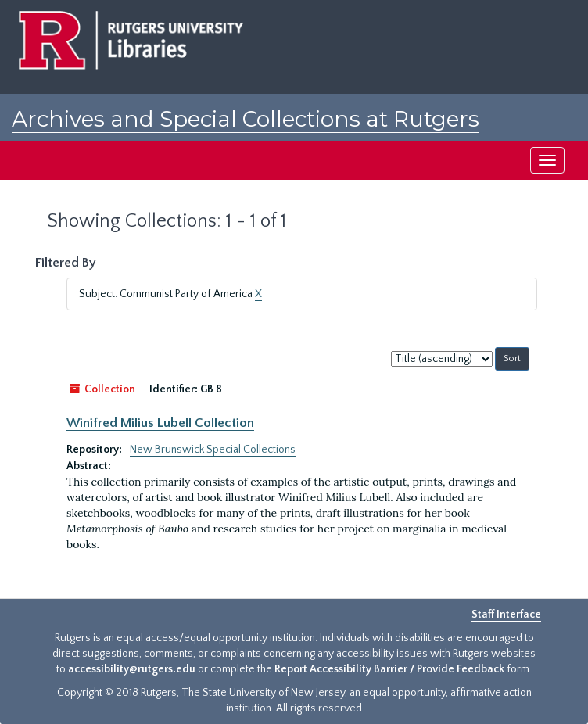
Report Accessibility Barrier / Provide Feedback (389, 669)
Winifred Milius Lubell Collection (160, 423)
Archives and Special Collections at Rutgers (246, 119)
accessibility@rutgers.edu (132, 669)
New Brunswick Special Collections (213, 450)
